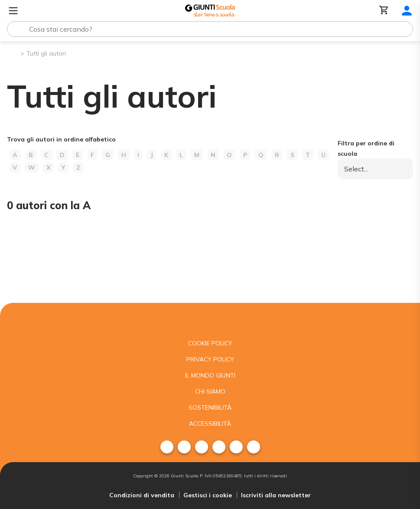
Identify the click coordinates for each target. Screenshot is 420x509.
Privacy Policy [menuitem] (210, 359)
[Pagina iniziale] (13, 53)
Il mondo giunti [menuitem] (210, 375)
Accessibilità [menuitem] (210, 424)
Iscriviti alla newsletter (276, 495)
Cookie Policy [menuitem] (210, 343)
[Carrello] (384, 11)
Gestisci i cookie (208, 495)
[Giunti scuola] (210, 319)
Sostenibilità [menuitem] (210, 407)
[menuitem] (167, 447)
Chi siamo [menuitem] (210, 391)
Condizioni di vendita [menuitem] (142, 495)
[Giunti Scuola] (210, 11)
